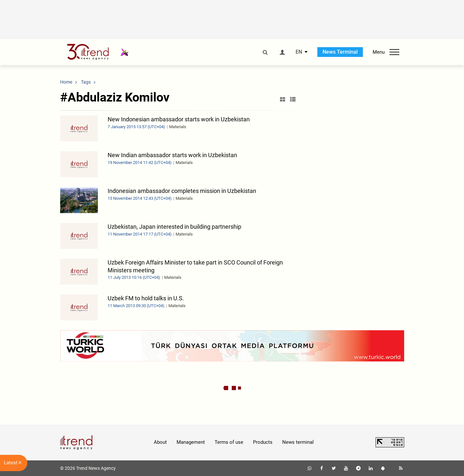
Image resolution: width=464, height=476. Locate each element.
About (160, 442)
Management (191, 442)
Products (263, 442)
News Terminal (340, 52)
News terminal (298, 442)
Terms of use (229, 442)
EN (299, 52)
